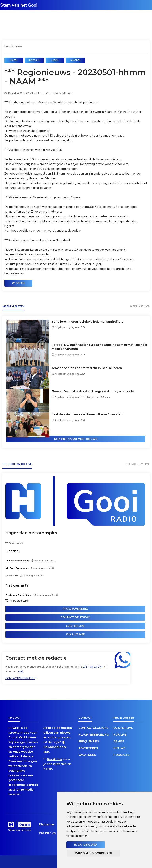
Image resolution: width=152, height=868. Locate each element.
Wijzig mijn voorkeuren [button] (94, 853)
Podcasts (121, 755)
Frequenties (89, 741)
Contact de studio (75, 617)
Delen (18, 283)
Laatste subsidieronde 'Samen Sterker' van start (87, 414)
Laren (55, 60)
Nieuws (18, 46)
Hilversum (34, 60)
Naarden (76, 60)
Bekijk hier (55, 759)
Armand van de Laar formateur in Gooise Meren (87, 368)
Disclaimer (47, 824)
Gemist (119, 741)
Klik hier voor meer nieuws (76, 439)
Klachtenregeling (94, 735)
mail (21, 671)
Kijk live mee (75, 634)
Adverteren (88, 748)
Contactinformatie (21, 678)
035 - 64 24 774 (93, 667)
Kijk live (120, 735)
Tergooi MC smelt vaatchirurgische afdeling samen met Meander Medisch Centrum (100, 347)
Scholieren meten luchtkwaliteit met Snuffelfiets (87, 322)
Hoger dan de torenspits (31, 533)
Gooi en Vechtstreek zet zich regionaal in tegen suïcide (93, 391)
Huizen (14, 60)
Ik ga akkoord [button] (86, 845)
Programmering (75, 609)
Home (8, 46)
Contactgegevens (93, 728)
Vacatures (87, 755)
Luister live (75, 626)
